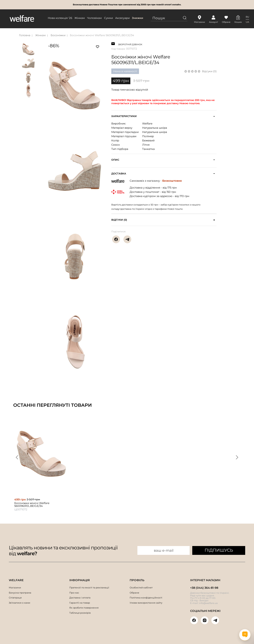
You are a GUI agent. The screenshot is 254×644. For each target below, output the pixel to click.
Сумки (108, 18)
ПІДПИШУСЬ (219, 550)
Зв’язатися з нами (19, 603)
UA (247, 22)
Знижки (138, 18)
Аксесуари (122, 18)
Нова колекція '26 (60, 18)
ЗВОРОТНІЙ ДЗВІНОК (130, 44)
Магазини (15, 588)
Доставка (119, 174)
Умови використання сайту (146, 603)
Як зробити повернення (84, 608)
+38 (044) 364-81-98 (204, 588)
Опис (115, 160)
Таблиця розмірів (80, 613)
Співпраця (15, 598)
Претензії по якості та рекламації (89, 588)
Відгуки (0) (209, 71)
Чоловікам (94, 18)
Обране (134, 593)
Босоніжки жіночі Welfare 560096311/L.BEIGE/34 (102, 35)
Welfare (147, 123)
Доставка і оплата (80, 598)
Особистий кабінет (141, 588)
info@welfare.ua (208, 603)
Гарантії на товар (80, 603)
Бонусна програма (20, 593)
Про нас (74, 593)
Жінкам (80, 18)
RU (247, 17)
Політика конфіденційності (146, 598)
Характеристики (124, 116)
